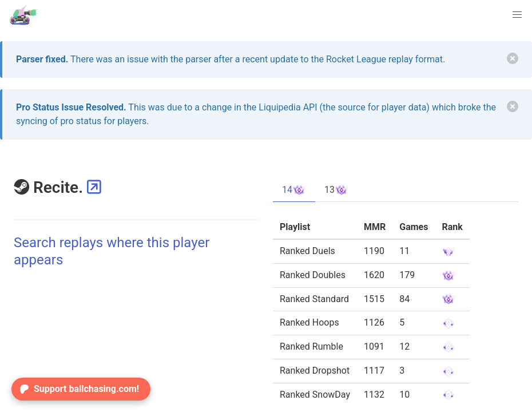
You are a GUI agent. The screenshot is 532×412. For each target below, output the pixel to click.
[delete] (513, 58)
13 (336, 190)
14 (294, 190)
